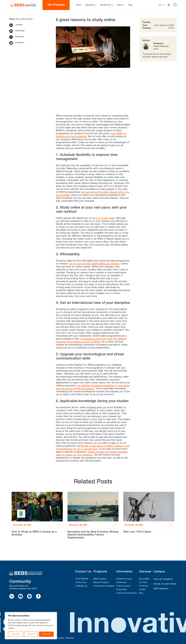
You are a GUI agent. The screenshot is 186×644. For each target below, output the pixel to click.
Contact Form (81, 582)
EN (160, 5)
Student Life (106, 5)
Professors (144, 586)
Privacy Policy (59, 638)
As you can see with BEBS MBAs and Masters (94, 264)
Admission (90, 5)
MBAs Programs (100, 579)
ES (164, 5)
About (120, 5)
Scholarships (121, 582)
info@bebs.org (81, 586)
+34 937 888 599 (82, 579)
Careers (142, 590)
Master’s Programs (101, 582)
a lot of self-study (105, 218)
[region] (31, 626)
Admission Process (124, 579)
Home (79, 5)
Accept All (46, 634)
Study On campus (124, 586)
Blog (130, 5)
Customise (16, 634)
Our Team (143, 582)
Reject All (31, 634)
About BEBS (144, 579)
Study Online (121, 590)
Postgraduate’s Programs (104, 586)
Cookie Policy (70, 638)
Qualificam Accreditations (127, 593)
